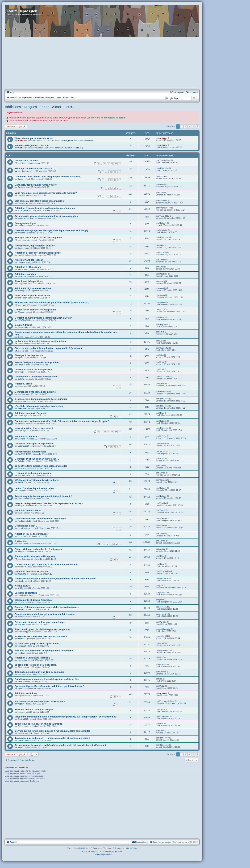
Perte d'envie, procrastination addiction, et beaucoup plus (46, 216)
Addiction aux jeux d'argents (30, 413)
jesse (20, 602)
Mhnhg (21, 291)
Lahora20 (22, 226)
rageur (21, 704)
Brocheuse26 (24, 446)
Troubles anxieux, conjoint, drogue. (34, 710)
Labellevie (22, 595)
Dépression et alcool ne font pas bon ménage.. (40, 622)
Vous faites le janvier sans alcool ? (34, 295)
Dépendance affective (27, 161)
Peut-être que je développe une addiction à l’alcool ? (43, 496)
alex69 (21, 475)
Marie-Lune (23, 740)
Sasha (162, 295)
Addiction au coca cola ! (28, 510)
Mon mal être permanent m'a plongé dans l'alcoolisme (44, 651)
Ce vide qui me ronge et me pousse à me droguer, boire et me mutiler (52, 731)
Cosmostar (164, 348)
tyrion (20, 567)
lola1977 (22, 653)
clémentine (164, 168)
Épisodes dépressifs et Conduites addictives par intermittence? (49, 686)
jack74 (21, 394)
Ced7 (20, 733)
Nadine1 (163, 223)
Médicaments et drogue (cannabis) (34, 600)
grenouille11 (165, 650)
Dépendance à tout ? (26, 526)
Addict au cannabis (25, 274)
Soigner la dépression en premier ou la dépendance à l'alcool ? (49, 503)
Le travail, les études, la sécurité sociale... (77, 141)
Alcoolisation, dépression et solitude (35, 246)
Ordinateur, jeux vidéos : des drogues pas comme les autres (47, 177)
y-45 (20, 588)
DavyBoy (22, 284)
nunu (20, 431)
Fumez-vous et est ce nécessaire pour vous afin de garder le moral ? (52, 303)
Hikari (162, 413)
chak (161, 724)
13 (112, 164)
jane (20, 386)
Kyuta (20, 358)
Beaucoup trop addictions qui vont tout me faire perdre (45, 614)
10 (120, 544)
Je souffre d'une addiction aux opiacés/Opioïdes (41, 466)
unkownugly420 (25, 632)
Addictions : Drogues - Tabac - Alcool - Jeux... (40, 107)
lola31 (21, 343)
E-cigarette (21, 541)
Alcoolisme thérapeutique (29, 281)
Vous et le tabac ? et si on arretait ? (34, 428)
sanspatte (22, 401)
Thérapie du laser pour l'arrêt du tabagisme (38, 238)
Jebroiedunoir (28, 559)
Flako (162, 332)
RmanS (163, 318)
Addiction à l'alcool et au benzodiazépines (38, 253)
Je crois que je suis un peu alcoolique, (36, 665)
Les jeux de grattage (26, 593)
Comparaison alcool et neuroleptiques (36, 310)
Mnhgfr (21, 312)
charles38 (26, 305)
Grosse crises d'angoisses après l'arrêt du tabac (41, 399)
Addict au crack (23, 384)
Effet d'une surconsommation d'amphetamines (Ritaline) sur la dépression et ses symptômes (65, 717)
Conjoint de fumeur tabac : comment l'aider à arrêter (43, 318)
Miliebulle (22, 276)
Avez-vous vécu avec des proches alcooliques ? (41, 636)
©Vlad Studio (117, 851)
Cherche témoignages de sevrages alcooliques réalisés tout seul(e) (51, 230)
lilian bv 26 (164, 578)
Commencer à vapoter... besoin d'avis (35, 392)
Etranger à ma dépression (29, 355)
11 (105, 164)
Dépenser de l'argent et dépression (34, 444)
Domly (162, 185)
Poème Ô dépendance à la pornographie (37, 362)
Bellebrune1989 (25, 461)
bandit (162, 643)
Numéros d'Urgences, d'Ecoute (32, 145)
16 (112, 432)
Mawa (162, 459)
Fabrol (162, 193)
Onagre (21, 372)
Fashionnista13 (25, 521)
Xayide (162, 473)
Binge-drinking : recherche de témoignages (38, 549)
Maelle (21, 195)
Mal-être (22, 625)
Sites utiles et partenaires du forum (34, 138)
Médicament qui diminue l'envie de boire (37, 480)
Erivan (21, 187)
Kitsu (161, 341)
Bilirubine (163, 201)
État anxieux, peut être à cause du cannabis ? (39, 201)
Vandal (21, 617)
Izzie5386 (22, 646)
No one (25, 351)
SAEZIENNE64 (25, 454)
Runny (21, 712)
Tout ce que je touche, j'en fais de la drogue (38, 724)
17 (116, 432)
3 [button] (186, 126)
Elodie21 (22, 482)
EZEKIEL (163, 518)
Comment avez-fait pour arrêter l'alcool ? (37, 459)
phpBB (81, 848)
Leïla (161, 657)
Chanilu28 (22, 203)
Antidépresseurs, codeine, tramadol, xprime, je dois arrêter (47, 679)
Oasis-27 (163, 383)
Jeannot (21, 491)
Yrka (20, 681)
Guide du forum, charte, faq (71, 148)
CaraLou (163, 480)
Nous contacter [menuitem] (140, 842)
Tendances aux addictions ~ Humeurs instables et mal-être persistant (52, 738)
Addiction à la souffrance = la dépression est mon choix (45, 208)
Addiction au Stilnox (26, 693)
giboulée (22, 262)
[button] (198, 126)
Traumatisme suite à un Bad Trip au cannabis (39, 672)
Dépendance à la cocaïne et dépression (36, 377)
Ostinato (163, 443)
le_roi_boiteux (24, 528)
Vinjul (20, 581)
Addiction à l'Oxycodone (28, 267)
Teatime (21, 468)
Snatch (21, 179)
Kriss (161, 267)
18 (120, 432)
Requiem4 (22, 327)
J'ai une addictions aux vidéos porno (35, 556)
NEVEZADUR (24, 320)
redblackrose (165, 629)
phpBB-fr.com (96, 851)
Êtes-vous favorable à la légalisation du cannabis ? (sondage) (48, 348)
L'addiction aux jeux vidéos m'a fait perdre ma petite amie (46, 564)
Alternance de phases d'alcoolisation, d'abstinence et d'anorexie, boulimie (55, 579)
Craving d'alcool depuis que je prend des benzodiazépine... (47, 607)
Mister (162, 686)
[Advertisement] (102, 63)
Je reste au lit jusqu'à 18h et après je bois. (38, 643)
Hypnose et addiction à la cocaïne (33, 473)
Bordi (20, 248)
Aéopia (21, 506)
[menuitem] (10, 92)
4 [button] (190, 126)
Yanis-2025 (23, 219)
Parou (21, 499)
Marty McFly (23, 574)
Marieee (22, 233)
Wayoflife (22, 408)
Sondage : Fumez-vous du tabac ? (33, 168)
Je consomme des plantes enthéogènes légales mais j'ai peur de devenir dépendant (60, 745)
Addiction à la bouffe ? (27, 436)
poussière (164, 593)
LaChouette (164, 376)
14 (116, 164)
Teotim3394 (23, 719)
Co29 (20, 337)
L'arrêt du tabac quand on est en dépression (39, 406)
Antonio (163, 260)
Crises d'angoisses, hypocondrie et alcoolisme (40, 519)
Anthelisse (22, 269)
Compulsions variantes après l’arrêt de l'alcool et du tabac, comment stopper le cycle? (62, 421)
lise (161, 679)
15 (120, 164)
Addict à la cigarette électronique (33, 288)
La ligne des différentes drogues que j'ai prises (40, 341)
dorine (24, 163)
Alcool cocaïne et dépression (31, 452)
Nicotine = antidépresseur (29, 260)
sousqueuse (23, 210)
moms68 (163, 253)
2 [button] (182, 126)
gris (20, 298)
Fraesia (163, 503)
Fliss (20, 667)
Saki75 (21, 379)
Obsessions (164, 716)
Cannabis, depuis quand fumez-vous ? (36, 185)
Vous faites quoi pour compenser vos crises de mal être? (46, 193)
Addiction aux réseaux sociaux (32, 572)
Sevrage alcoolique (25, 223)
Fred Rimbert (132, 848)
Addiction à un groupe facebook (32, 658)
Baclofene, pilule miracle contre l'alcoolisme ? (40, 701)
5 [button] (194, 126)
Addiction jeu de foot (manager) (32, 534)
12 (109, 164)
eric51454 (164, 607)
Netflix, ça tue (22, 586)
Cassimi (21, 674)
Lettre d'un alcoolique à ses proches (35, 488)
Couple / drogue (23, 325)
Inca (20, 513)
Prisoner (22, 424)
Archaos (22, 141)
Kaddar (21, 255)
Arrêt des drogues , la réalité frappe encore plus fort (43, 629)
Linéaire (21, 439)
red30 (20, 689)
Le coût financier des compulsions (34, 369)
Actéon (21, 747)
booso (21, 416)
